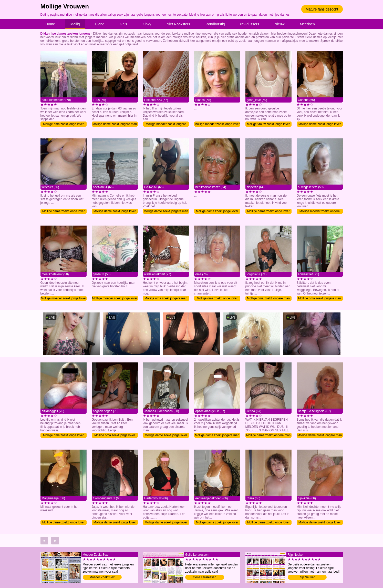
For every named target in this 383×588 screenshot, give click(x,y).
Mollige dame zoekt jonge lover (320, 124)
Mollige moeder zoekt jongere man (166, 124)
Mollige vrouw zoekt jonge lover (268, 124)
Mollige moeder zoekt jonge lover (217, 124)
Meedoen (307, 24)
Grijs (123, 24)
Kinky (147, 24)
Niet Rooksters (178, 24)
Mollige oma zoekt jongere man (166, 298)
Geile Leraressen (205, 577)
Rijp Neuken (307, 577)
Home (50, 24)
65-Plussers (250, 24)
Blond (100, 24)
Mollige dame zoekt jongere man (115, 124)
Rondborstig (215, 24)
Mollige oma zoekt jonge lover (63, 124)
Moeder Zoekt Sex (102, 577)
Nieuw (280, 24)
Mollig (75, 24)
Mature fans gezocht (322, 9)
